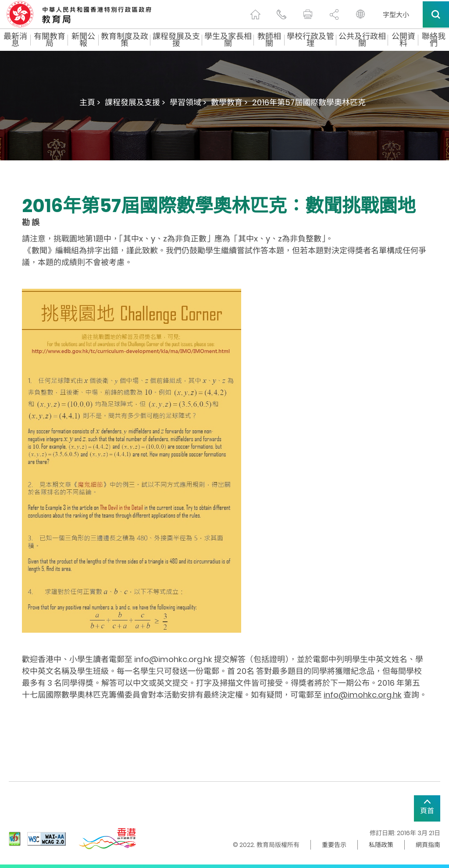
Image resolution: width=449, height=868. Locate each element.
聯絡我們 (434, 40)
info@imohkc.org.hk (363, 695)
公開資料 (403, 40)
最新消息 (15, 40)
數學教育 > (229, 102)
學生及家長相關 (228, 40)
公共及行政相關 (362, 40)
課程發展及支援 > (135, 102)
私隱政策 (381, 845)
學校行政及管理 (310, 40)
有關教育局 (50, 40)
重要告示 (334, 845)
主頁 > (90, 102)
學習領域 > (188, 102)
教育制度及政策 (125, 40)
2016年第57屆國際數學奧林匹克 (309, 102)
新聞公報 (83, 40)
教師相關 (269, 40)
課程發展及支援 (176, 40)
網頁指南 (428, 845)
